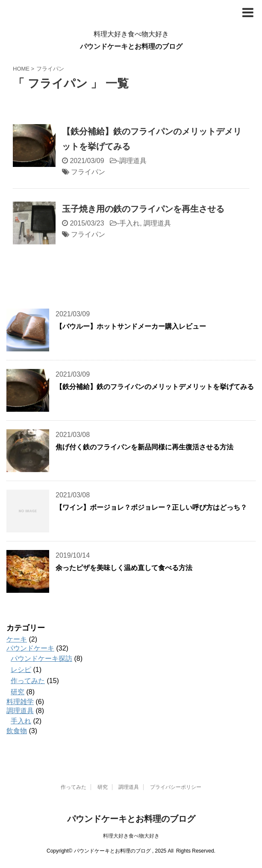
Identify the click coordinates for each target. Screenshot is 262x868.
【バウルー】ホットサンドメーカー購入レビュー (131, 326)
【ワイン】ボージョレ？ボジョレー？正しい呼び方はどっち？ (151, 507)
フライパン (88, 172)
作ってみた (28, 681)
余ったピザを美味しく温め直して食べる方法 (124, 568)
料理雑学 (20, 702)
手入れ (130, 223)
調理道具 (133, 161)
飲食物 (17, 731)
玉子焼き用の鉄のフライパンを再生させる (143, 209)
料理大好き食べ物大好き (131, 836)
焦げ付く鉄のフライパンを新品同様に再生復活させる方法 (144, 447)
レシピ (21, 670)
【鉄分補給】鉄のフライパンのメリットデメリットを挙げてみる (155, 387)
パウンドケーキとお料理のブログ (131, 46)
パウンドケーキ (30, 648)
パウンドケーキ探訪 (41, 658)
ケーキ (17, 639)
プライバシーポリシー (176, 787)
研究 (18, 692)
